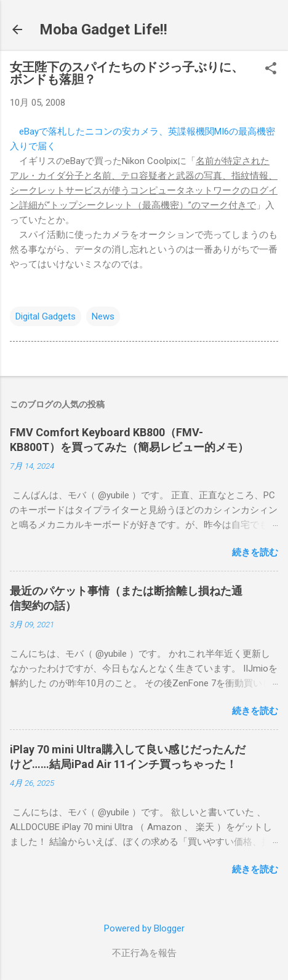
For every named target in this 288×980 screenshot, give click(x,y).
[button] (271, 69)
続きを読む (255, 552)
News (103, 316)
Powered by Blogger (144, 928)
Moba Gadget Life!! (103, 29)
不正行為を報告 (144, 953)
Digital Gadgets (46, 316)
